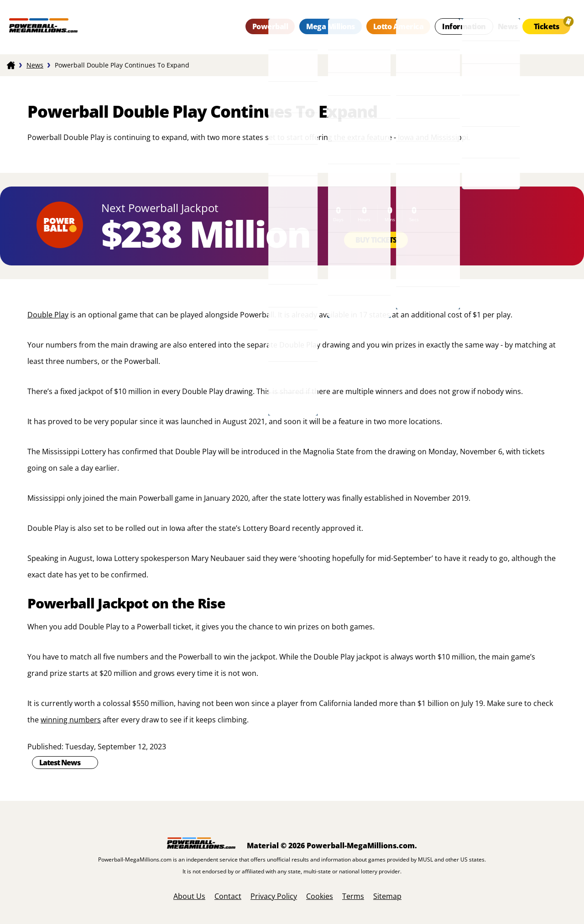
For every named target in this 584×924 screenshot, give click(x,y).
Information (464, 26)
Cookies (320, 896)
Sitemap (387, 896)
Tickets (547, 26)
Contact (228, 896)
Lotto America (399, 26)
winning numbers (71, 720)
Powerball (270, 26)
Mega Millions (331, 26)
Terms (353, 896)
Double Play (48, 315)
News (508, 26)
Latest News (60, 763)
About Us (189, 896)
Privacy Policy (274, 896)
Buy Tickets (376, 240)
